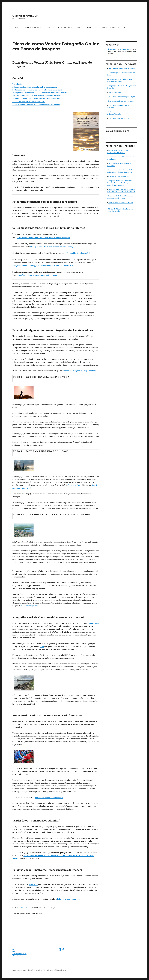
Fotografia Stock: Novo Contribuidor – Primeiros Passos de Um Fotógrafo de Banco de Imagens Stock (120, 183)
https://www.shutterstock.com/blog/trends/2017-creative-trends (44, 237)
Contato (15, 951)
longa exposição (74, 485)
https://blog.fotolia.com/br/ (79, 253)
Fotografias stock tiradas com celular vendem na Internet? (37, 96)
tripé (29, 488)
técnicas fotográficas (30, 606)
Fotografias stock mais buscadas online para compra (35, 87)
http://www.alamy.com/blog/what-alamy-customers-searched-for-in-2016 (43, 266)
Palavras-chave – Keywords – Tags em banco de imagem (36, 104)
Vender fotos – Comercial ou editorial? (29, 101)
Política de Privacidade (34, 970)
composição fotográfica (72, 371)
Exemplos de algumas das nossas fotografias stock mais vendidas (40, 93)
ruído (42, 646)
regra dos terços (91, 371)
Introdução (17, 84)
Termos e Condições (19, 954)
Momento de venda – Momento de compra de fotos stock (36, 99)
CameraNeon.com (26, 16)
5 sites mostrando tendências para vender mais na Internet (37, 90)
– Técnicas (17, 28)
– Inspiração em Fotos (32, 28)
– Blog (126, 28)
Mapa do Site (17, 956)
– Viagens (79, 28)
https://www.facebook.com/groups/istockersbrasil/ (52, 247)
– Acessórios (49, 28)
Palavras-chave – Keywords (69, 899)
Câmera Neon (25, 908)
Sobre (14, 949)
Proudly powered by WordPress (55, 970)
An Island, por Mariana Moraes (119, 176)
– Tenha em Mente (64, 28)
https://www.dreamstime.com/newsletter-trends (37, 275)
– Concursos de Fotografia (109, 28)
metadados (33, 884)
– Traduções (91, 28)
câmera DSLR (93, 623)
